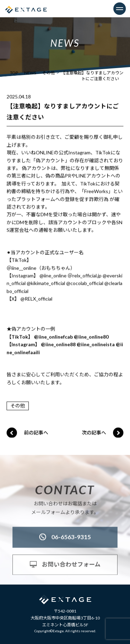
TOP (14, 73)
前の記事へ (36, 433)
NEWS (30, 73)
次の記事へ (94, 433)
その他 (49, 73)
